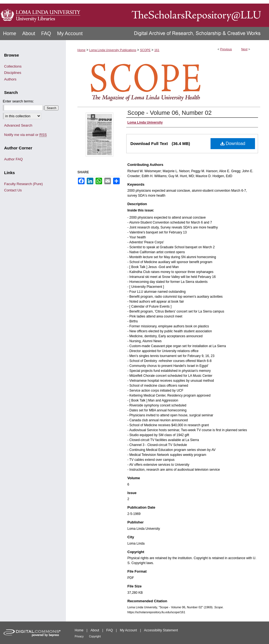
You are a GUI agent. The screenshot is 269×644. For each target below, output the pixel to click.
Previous (226, 49)
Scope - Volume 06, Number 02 (169, 113)
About (95, 630)
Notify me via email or (25, 135)
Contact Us (13, 190)
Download (233, 143)
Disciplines (13, 73)
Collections (13, 66)
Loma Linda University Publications (113, 50)
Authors (10, 79)
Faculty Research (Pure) (23, 184)
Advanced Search (18, 125)
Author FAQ (13, 159)
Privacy (79, 636)
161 (157, 50)
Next (244, 49)
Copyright (95, 636)
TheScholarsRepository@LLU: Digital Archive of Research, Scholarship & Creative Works (176, 13)
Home (81, 50)
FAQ (110, 630)
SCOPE (145, 50)
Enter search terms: (18, 101)
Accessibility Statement (161, 630)
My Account (128, 630)
